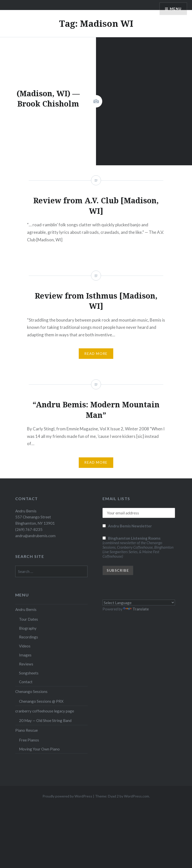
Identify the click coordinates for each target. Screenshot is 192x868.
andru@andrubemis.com (35, 536)
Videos (25, 646)
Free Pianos (29, 740)
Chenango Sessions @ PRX (41, 701)
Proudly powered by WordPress (67, 796)
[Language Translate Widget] (139, 603)
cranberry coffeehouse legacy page (45, 711)
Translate (136, 609)
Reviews (26, 664)
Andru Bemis (26, 609)
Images (25, 655)
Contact (26, 682)
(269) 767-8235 (29, 529)
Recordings (28, 637)
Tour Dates (28, 619)
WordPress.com (136, 796)
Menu (175, 9)
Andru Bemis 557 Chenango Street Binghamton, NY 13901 (35, 517)
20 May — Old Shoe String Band (45, 720)
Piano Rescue (26, 730)
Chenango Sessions (31, 691)
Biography (28, 628)
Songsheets (29, 673)
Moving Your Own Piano (39, 749)
